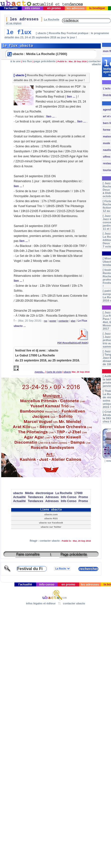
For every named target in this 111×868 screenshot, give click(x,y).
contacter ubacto (95, 63)
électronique (44, 493)
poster (53, 321)
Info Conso (69, 497)
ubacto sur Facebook (51, 523)
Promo (83, 497)
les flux (27, 61)
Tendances (36, 497)
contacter (64, 321)
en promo (54, 8)
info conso (32, 8)
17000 (78, 493)
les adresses (76, 8)
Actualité (20, 497)
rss (46, 321)
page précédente (45, 61)
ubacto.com (51, 514)
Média (29, 493)
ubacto (20, 75)
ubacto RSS (51, 518)
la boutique (97, 8)
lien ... (71, 97)
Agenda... (40, 372)
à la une (16, 61)
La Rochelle (64, 493)
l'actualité (11, 8)
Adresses (52, 497)
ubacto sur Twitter (51, 527)
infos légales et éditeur (41, 603)
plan (73, 321)
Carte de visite (54, 372)
